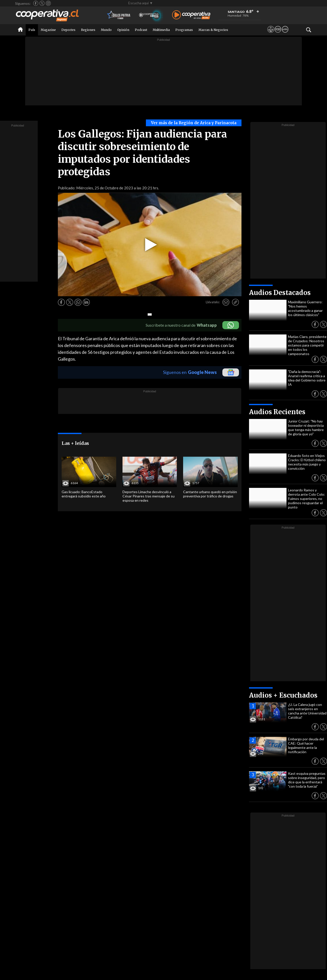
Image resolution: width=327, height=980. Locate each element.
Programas (184, 30)
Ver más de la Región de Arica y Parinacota (194, 123)
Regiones (88, 30)
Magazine (48, 30)
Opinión (123, 30)
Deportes (68, 30)
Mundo (106, 30)
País (32, 30)
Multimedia (161, 30)
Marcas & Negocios (213, 30)
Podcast (141, 30)
